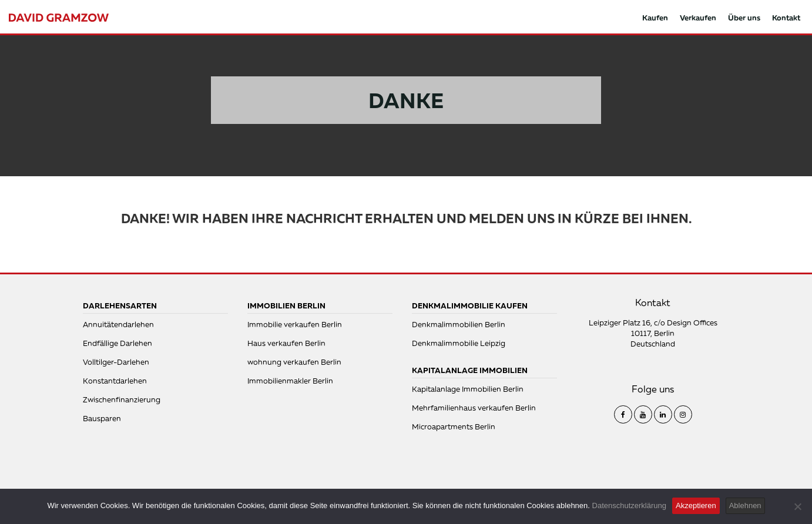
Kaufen (655, 18)
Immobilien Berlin (286, 305)
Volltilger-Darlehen (116, 362)
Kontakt (786, 18)
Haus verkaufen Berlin (286, 343)
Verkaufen (698, 18)
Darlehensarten (120, 305)
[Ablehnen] (797, 506)
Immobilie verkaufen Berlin (295, 324)
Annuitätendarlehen (118, 324)
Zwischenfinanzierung (122, 399)
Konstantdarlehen (115, 381)
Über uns (744, 18)
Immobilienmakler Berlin (290, 381)
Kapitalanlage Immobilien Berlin (468, 389)
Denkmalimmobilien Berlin (459, 324)
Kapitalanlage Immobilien (470, 370)
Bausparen (102, 418)
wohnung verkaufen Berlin (294, 362)
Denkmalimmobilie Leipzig (459, 343)
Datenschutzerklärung (629, 505)
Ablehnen (745, 505)
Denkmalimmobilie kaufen (470, 305)
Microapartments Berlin (454, 426)
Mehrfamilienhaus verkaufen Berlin (474, 408)
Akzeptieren (696, 505)
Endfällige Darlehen (118, 343)
